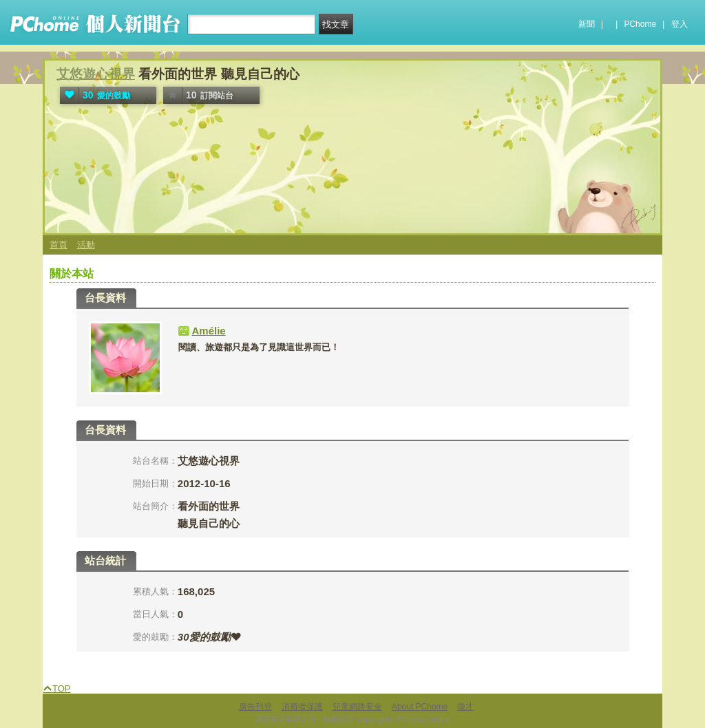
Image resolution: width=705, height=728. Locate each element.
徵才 (465, 707)
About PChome (420, 707)
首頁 (59, 245)
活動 (86, 245)
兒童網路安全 (357, 707)
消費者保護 (302, 707)
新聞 (587, 24)
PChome (640, 24)
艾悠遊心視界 (96, 74)
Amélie (209, 331)
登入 (680, 24)
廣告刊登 (255, 707)
